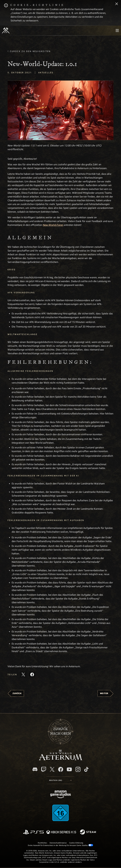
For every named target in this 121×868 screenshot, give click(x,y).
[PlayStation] (33, 832)
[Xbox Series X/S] (61, 832)
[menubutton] (117, 31)
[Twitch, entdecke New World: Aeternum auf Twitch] (44, 769)
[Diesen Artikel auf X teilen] (23, 674)
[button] (60, 110)
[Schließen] (117, 4)
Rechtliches (42, 843)
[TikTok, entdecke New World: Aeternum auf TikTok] (86, 769)
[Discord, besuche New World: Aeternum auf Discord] (35, 769)
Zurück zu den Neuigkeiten (30, 51)
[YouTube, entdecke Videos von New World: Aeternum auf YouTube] (69, 769)
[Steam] (88, 832)
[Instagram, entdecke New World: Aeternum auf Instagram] (78, 769)
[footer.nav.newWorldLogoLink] (61, 759)
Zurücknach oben (61, 731)
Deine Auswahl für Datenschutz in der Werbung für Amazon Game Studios (60, 845)
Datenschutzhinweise (58, 843)
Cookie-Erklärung (76, 843)
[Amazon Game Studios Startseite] (60, 795)
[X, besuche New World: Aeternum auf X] (52, 769)
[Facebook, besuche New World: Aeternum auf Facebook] (61, 769)
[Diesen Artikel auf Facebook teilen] (32, 674)
